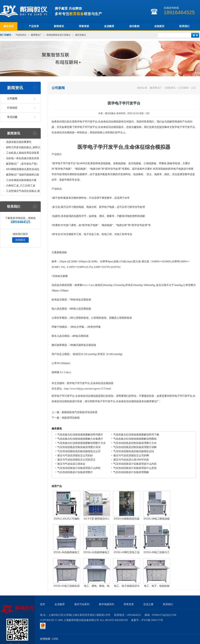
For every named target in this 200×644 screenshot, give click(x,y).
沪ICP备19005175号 (152, 620)
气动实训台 (21, 35)
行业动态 (12, 108)
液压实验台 (81, 35)
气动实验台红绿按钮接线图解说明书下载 (136, 435)
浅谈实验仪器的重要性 (19, 142)
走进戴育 (109, 26)
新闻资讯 (59, 26)
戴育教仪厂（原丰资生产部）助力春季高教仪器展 (23, 164)
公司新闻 (12, 99)
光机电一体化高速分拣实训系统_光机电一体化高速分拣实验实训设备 (23, 159)
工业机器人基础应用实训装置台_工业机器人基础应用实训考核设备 (23, 154)
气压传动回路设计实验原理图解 (131, 472)
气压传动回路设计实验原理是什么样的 (79, 468)
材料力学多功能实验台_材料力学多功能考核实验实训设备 (23, 148)
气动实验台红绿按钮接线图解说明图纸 (135, 439)
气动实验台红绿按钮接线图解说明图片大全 (81, 443)
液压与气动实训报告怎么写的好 (75, 456)
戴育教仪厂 (36, 35)
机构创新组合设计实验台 (59, 35)
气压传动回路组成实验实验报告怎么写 (79, 451)
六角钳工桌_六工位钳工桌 (21, 186)
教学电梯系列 (107, 604)
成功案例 (134, 26)
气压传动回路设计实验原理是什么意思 (135, 468)
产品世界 (34, 26)
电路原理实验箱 (71, 418)
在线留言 (159, 26)
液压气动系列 (82, 604)
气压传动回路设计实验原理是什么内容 (135, 464)
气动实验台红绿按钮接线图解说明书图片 (80, 435)
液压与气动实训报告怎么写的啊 (131, 456)
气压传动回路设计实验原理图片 (75, 472)
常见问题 (12, 117)
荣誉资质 (84, 26)
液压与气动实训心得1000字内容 (131, 460)
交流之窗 (148, 604)
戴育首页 (9, 26)
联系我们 (184, 26)
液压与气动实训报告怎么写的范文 (76, 460)
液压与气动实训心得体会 (71, 464)
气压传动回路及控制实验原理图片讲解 (135, 447)
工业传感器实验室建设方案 (21, 180)
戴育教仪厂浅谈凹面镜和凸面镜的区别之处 (23, 175)
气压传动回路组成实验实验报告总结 (134, 451)
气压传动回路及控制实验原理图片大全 (135, 443)
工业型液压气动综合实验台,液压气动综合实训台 (23, 192)
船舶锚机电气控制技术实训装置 (80, 412)
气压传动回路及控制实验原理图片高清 (79, 447)
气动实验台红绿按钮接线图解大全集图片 (80, 439)
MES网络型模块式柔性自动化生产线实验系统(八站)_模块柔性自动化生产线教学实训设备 (23, 170)
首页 (43, 604)
